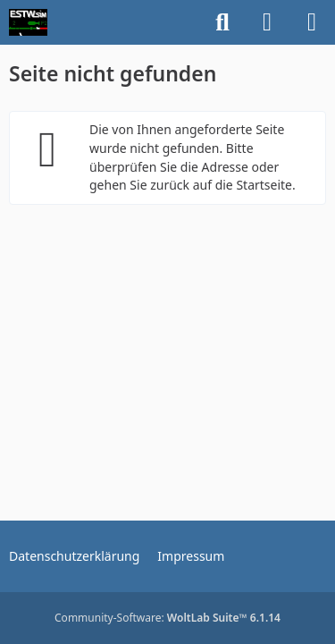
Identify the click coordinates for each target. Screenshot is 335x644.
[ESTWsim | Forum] (28, 22)
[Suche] (222, 22)
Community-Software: (167, 618)
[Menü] (312, 22)
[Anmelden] (267, 22)
